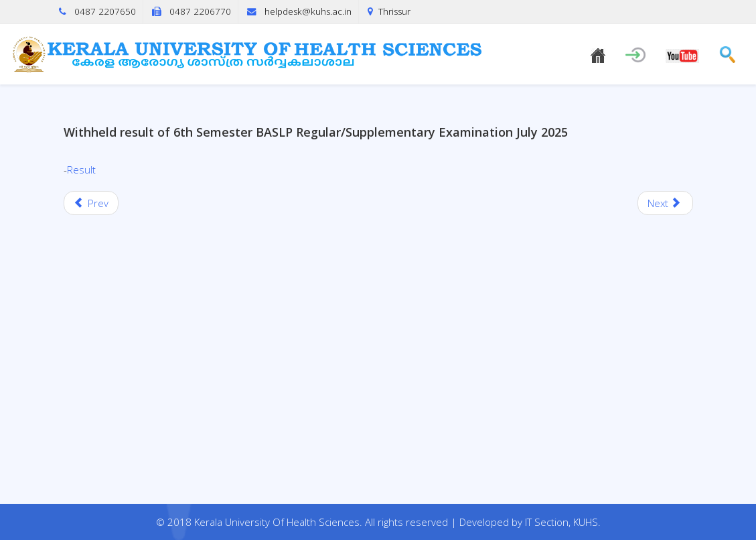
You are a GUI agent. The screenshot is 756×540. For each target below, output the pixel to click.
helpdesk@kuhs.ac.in (308, 11)
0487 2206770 (200, 11)
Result (81, 170)
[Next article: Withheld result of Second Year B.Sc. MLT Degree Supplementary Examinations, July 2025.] (665, 203)
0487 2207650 (105, 11)
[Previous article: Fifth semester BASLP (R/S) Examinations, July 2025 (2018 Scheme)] (91, 203)
